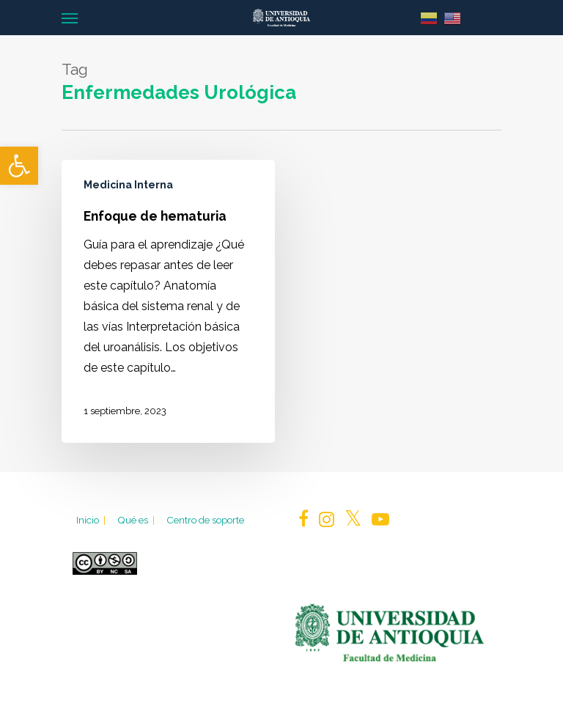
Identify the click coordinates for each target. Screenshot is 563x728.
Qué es (137, 520)
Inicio (92, 520)
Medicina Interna (128, 185)
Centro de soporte (205, 520)
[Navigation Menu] (70, 18)
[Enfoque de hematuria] (168, 301)
